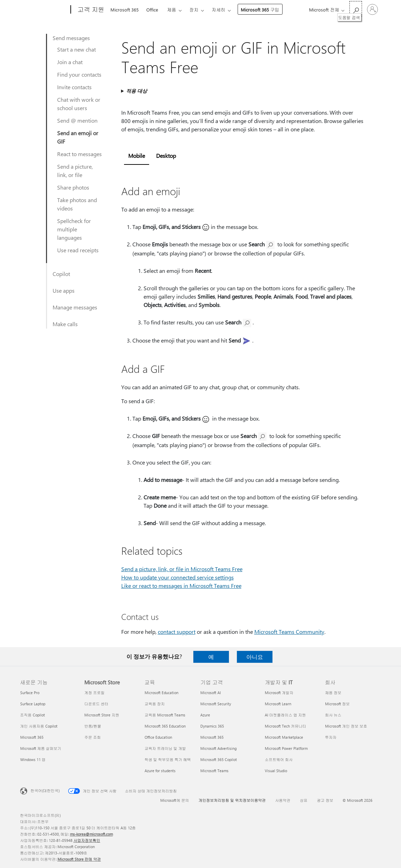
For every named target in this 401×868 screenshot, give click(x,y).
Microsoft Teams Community (289, 632)
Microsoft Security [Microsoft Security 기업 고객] (216, 704)
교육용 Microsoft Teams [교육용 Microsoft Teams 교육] (165, 715)
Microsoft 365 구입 (260, 10)
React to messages (79, 154)
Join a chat (70, 62)
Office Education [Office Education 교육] (158, 737)
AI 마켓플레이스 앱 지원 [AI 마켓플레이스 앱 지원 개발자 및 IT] (285, 715)
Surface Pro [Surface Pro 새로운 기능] (30, 693)
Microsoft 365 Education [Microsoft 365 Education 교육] (165, 726)
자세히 (219, 10)
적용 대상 (137, 91)
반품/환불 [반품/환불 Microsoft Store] (93, 726)
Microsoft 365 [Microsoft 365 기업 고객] (212, 737)
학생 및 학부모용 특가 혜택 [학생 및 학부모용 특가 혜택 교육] (168, 759)
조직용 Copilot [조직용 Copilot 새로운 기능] (33, 715)
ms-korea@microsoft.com (91, 834)
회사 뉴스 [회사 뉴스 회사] (333, 715)
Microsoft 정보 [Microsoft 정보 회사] (337, 704)
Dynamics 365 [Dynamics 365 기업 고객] (212, 726)
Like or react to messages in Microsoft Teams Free (181, 586)
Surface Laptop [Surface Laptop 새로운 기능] (33, 704)
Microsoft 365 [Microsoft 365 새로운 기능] (32, 737)
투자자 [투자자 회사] (331, 737)
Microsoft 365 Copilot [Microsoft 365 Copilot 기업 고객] (219, 759)
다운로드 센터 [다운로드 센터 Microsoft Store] (96, 704)
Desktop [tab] (166, 156)
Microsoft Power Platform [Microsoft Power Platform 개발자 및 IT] (286, 748)
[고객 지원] (90, 10)
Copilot (61, 274)
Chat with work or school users (79, 104)
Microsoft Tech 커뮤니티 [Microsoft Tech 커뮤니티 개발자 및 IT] (286, 726)
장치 (194, 10)
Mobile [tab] (137, 156)
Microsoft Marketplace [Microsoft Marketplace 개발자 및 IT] (284, 737)
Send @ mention (77, 120)
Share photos (73, 187)
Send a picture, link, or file (75, 171)
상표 (303, 800)
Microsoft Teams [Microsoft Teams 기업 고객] (214, 771)
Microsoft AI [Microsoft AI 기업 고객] (211, 693)
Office (152, 10)
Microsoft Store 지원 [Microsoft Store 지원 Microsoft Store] (102, 715)
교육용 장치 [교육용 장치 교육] (155, 704)
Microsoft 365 (125, 10)
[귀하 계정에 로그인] (372, 9)
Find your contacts (79, 74)
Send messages (71, 38)
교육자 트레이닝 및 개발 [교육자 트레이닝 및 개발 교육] (165, 748)
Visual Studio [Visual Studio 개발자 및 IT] (276, 771)
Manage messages (75, 307)
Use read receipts (78, 250)
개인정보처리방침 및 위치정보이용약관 (232, 800)
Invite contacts (74, 87)
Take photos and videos (77, 204)
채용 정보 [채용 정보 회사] (333, 693)
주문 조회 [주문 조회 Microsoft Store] (92, 737)
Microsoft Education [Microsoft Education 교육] (161, 693)
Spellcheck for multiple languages (74, 229)
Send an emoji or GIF (78, 137)
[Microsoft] (44, 10)
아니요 (255, 657)
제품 (172, 10)
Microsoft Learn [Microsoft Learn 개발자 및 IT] (278, 704)
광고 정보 (325, 800)
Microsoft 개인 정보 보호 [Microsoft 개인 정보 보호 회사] (346, 726)
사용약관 (283, 800)
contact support (177, 632)
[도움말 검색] (356, 9)
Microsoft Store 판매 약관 (79, 859)
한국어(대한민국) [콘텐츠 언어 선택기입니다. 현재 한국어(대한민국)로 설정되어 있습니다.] (45, 790)
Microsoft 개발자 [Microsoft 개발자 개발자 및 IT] (279, 693)
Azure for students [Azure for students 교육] (160, 771)
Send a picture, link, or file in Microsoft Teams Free (182, 569)
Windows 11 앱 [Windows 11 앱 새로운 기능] (33, 759)
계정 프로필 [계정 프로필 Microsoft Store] (94, 693)
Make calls (65, 324)
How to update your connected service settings (178, 577)
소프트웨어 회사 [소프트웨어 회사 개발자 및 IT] (279, 759)
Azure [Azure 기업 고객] (205, 715)
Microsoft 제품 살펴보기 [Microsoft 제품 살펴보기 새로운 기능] (41, 748)
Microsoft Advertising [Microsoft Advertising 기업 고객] (218, 748)
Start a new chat (76, 49)
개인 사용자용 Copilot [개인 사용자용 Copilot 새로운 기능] (39, 726)
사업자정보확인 (87, 840)
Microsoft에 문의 (175, 800)
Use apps (64, 290)
